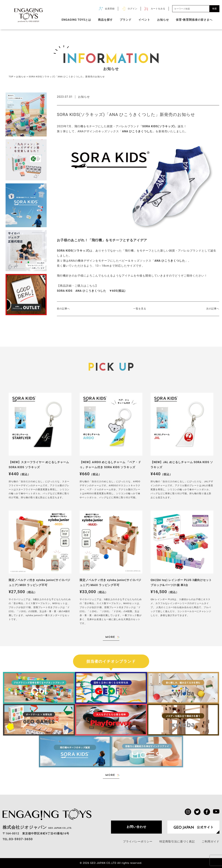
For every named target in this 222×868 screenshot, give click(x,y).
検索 (215, 9)
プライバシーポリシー (138, 841)
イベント (144, 20)
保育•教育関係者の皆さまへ (194, 20)
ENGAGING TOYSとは (76, 20)
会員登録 (110, 9)
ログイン (133, 9)
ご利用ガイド (211, 841)
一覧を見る (140, 309)
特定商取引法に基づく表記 (177, 841)
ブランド (126, 20)
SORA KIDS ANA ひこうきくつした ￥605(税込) (91, 291)
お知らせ (163, 20)
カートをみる (158, 9)
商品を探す (105, 20)
